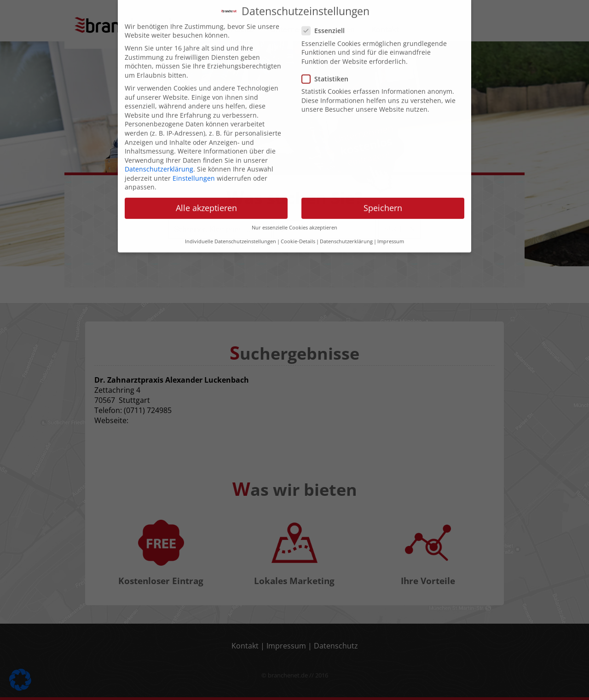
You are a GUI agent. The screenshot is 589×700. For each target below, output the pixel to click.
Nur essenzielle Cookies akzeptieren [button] (294, 202)
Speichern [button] (383, 183)
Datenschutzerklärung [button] (346, 217)
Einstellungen (194, 153)
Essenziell (326, 6)
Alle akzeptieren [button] (206, 183)
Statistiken (328, 54)
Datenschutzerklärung (159, 144)
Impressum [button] (391, 217)
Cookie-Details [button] (298, 217)
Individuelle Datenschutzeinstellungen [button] (231, 217)
